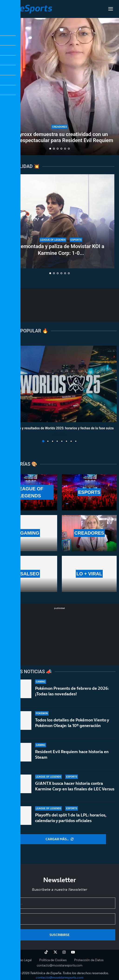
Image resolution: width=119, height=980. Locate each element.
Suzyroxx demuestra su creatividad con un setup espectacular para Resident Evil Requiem (59, 137)
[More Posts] (59, 839)
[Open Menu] (111, 9)
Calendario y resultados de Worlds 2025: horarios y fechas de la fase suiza (59, 428)
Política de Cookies (53, 960)
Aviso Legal (24, 960)
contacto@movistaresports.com (60, 965)
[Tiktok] (46, 952)
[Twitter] (55, 952)
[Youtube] (73, 952)
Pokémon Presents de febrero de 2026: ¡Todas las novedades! (72, 691)
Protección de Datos (89, 960)
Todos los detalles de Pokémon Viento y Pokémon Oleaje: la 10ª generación (72, 726)
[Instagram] (64, 952)
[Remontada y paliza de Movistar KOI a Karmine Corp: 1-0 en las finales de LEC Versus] (61, 221)
